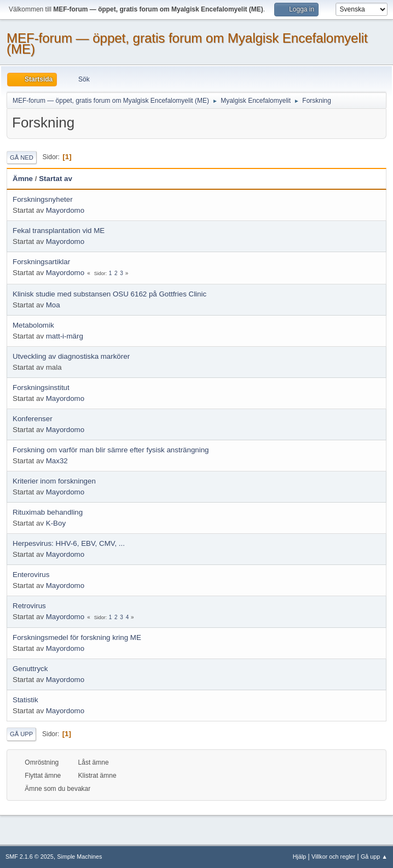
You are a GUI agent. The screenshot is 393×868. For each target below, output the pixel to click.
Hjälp (300, 857)
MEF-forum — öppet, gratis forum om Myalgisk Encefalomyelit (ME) (187, 43)
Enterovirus (31, 575)
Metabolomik (33, 325)
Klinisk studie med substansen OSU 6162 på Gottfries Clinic (109, 294)
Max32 (57, 461)
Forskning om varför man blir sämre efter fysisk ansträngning (111, 450)
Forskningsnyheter (43, 199)
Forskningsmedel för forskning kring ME (77, 637)
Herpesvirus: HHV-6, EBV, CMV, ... (69, 543)
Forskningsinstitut (41, 388)
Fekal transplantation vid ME (59, 231)
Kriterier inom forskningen (54, 481)
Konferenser (33, 419)
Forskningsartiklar (41, 262)
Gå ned (22, 158)
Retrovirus (29, 606)
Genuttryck (30, 669)
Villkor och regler (333, 857)
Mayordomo (65, 210)
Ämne (23, 179)
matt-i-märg (65, 336)
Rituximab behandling (48, 512)
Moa (53, 305)
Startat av (56, 179)
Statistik (25, 700)
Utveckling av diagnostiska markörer (71, 356)
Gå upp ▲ (374, 857)
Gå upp (21, 734)
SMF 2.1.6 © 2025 (30, 857)
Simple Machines (79, 857)
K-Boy (56, 523)
